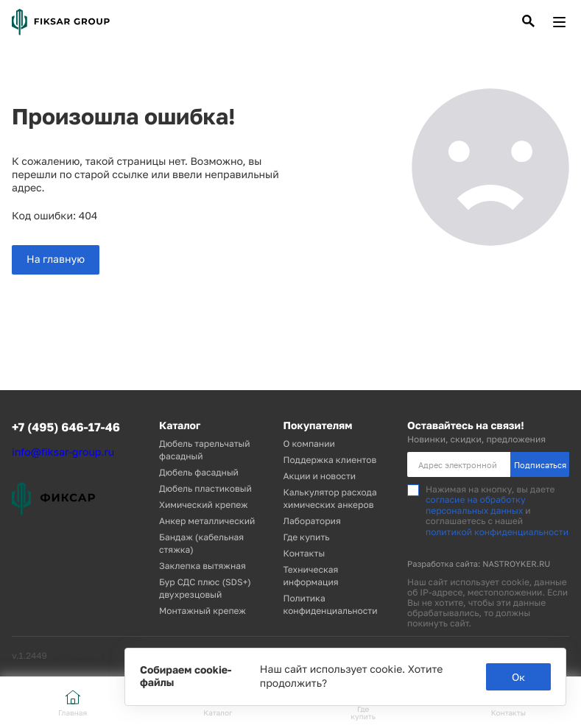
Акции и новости (320, 476)
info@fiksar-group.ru (63, 452)
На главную (56, 259)
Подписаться (540, 465)
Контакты (304, 553)
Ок (518, 677)
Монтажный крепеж (203, 611)
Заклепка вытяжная (203, 566)
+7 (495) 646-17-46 (66, 427)
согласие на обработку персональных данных (476, 505)
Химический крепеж (204, 505)
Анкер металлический (207, 521)
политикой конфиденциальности (497, 532)
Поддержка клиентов (330, 460)
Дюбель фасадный (199, 472)
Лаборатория (312, 521)
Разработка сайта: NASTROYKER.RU (479, 564)
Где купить (307, 537)
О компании (309, 443)
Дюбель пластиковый (205, 488)
